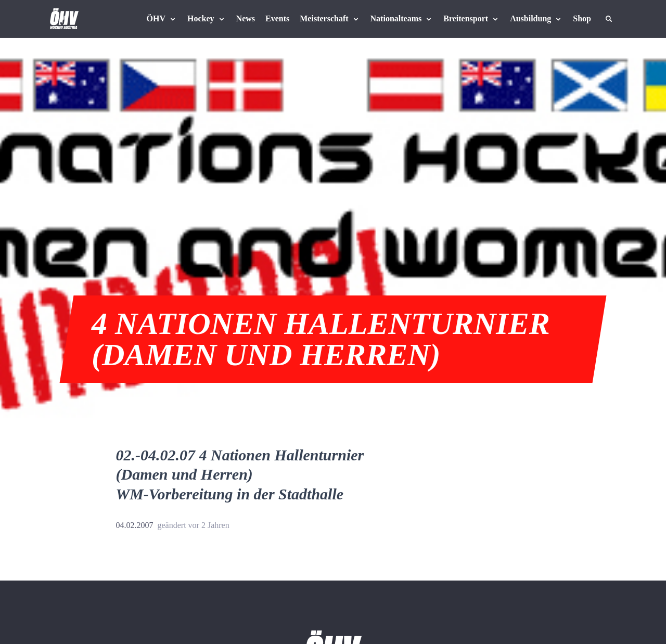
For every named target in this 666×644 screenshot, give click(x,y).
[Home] (64, 19)
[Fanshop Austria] (582, 19)
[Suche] (609, 19)
